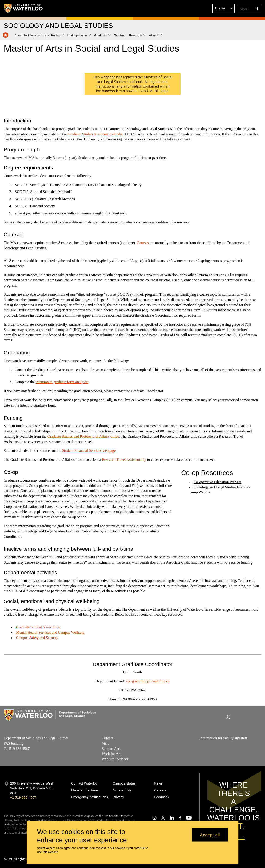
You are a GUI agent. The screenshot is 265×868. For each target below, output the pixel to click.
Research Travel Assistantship (124, 459)
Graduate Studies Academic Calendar (95, 134)
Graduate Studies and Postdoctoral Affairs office (83, 436)
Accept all (210, 835)
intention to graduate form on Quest (62, 382)
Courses (143, 243)
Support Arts (111, 749)
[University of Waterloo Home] (23, 8)
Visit (105, 743)
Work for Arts (112, 754)
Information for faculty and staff (223, 738)
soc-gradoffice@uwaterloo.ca (148, 681)
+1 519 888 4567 (23, 797)
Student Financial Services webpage (89, 450)
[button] (223, 9)
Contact (107, 738)
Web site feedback (115, 759)
